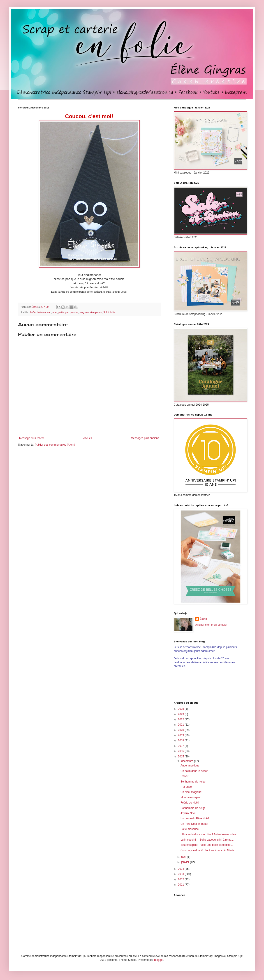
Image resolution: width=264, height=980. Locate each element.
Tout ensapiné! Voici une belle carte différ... (207, 845)
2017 (181, 746)
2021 (181, 725)
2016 (181, 751)
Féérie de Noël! (190, 803)
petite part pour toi (68, 312)
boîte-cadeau (44, 312)
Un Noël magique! (191, 792)
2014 (181, 869)
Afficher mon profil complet (211, 625)
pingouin (84, 312)
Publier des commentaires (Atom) (55, 445)
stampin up (96, 312)
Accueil (88, 438)
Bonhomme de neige (193, 782)
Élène (203, 619)
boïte (33, 312)
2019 (181, 735)
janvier (186, 862)
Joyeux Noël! (188, 813)
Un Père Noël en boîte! (194, 824)
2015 (181, 757)
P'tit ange (186, 787)
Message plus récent (32, 438)
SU (105, 312)
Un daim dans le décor (194, 771)
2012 (181, 879)
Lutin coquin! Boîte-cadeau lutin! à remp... (207, 840)
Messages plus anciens (145, 438)
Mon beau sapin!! (191, 797)
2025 (181, 709)
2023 (181, 714)
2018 (181, 740)
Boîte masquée (190, 829)
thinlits (112, 312)
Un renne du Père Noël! (195, 818)
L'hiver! (185, 776)
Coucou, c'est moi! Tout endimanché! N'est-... (208, 850)
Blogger (159, 960)
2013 (181, 874)
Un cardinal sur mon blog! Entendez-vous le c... (210, 834)
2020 (181, 730)
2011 (181, 885)
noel (55, 312)
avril (184, 857)
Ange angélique (190, 766)
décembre (188, 761)
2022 (181, 719)
